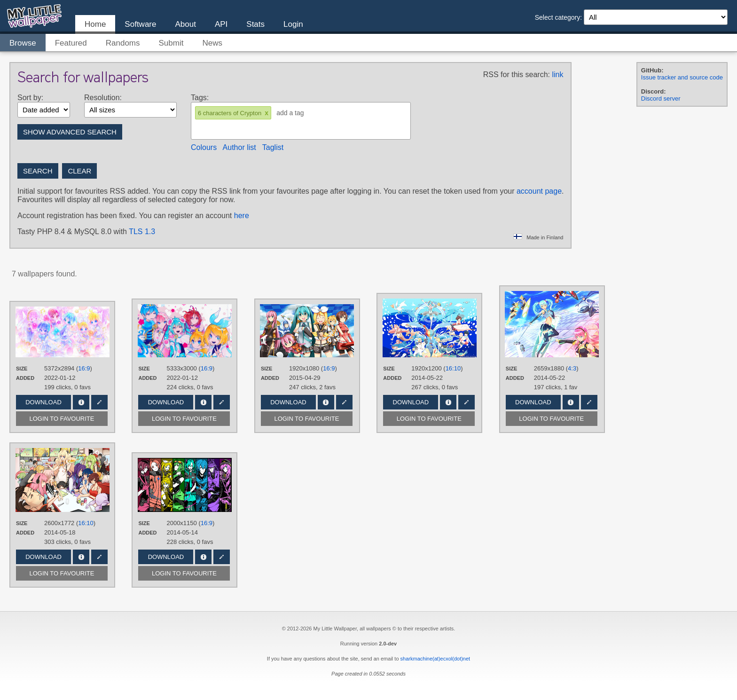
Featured (71, 43)
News (212, 43)
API (221, 24)
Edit (99, 402)
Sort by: (30, 98)
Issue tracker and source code (682, 77)
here (242, 216)
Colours (204, 147)
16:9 (84, 368)
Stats (255, 24)
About (185, 24)
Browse (23, 43)
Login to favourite (62, 419)
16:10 (453, 368)
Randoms (123, 43)
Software (140, 24)
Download (43, 402)
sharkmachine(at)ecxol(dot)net (435, 659)
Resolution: (103, 98)
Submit (171, 43)
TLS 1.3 (142, 232)
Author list (239, 147)
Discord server (661, 98)
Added (25, 378)
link (557, 75)
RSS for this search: (517, 75)
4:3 (572, 368)
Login (293, 24)
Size (22, 369)
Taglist (273, 147)
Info (81, 402)
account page (539, 191)
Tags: (200, 98)
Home (95, 24)
